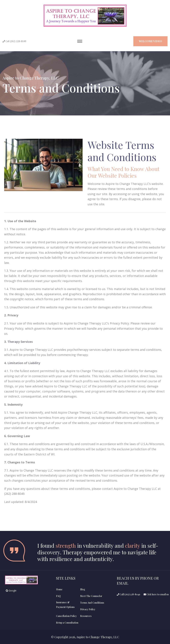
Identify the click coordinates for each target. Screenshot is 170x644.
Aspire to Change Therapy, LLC (31, 78)
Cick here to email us (156, 594)
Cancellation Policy (66, 616)
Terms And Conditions (92, 603)
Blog (83, 589)
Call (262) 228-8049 (128, 594)
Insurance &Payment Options (65, 605)
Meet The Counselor (91, 596)
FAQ (58, 596)
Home (59, 589)
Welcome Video (150, 41)
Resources (86, 616)
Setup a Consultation (67, 623)
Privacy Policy (88, 609)
